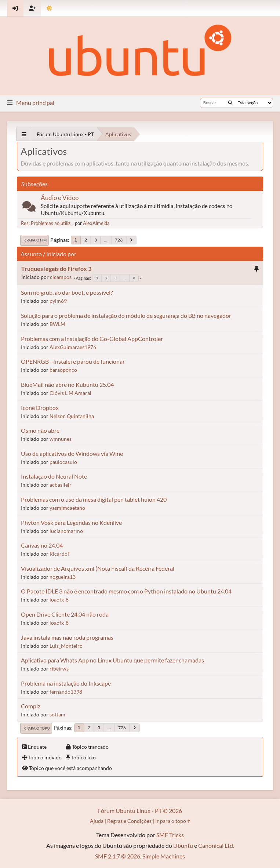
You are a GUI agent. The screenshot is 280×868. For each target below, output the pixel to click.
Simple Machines (164, 856)
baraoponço (63, 370)
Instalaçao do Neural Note (54, 476)
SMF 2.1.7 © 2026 (118, 856)
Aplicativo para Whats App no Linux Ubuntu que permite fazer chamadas (112, 660)
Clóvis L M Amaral (70, 393)
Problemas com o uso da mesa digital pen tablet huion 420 (94, 499)
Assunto (31, 254)
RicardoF (60, 554)
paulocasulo (63, 462)
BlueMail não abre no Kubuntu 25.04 (67, 384)
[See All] (24, 134)
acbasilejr (61, 485)
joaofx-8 (59, 600)
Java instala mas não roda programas (67, 637)
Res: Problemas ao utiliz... (47, 223)
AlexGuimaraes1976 (73, 347)
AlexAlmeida (96, 223)
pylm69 (58, 301)
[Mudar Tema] (49, 8)
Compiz (31, 706)
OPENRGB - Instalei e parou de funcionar (73, 361)
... (106, 240)
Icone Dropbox (40, 408)
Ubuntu (183, 845)
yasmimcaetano (67, 508)
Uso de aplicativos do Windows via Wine (72, 453)
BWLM (57, 324)
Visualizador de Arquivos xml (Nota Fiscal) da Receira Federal (98, 568)
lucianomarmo (66, 531)
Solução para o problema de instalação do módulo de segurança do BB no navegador (126, 315)
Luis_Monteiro (66, 646)
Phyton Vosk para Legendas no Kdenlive (71, 522)
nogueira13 (63, 577)
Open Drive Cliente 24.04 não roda (65, 614)
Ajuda (97, 821)
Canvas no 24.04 (42, 545)
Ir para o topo (36, 728)
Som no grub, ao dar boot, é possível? (67, 292)
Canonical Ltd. (216, 845)
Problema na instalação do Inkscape (66, 683)
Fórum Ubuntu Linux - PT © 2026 (140, 811)
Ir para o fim (34, 240)
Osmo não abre (40, 430)
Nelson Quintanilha (72, 416)
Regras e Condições (129, 821)
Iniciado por (61, 254)
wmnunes (61, 439)
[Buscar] (230, 103)
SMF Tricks (170, 835)
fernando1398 (66, 692)
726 (119, 240)
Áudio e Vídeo (60, 198)
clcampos (61, 277)
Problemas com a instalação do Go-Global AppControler (92, 339)
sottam (57, 714)
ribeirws (59, 669)
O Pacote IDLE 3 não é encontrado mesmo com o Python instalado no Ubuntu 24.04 (126, 591)
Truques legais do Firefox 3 (56, 268)
